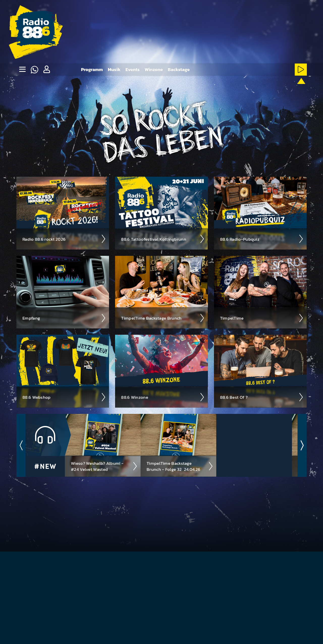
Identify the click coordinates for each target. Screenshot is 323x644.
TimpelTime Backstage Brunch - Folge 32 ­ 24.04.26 (180, 466)
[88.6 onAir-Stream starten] (300, 88)
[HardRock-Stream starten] (239, 89)
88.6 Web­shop (64, 397)
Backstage (179, 69)
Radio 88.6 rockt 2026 (64, 239)
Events (132, 69)
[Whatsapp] (34, 70)
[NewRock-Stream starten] (270, 89)
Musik (114, 69)
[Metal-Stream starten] (224, 89)
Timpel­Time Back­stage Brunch (163, 318)
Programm (92, 69)
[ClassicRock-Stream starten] (285, 89)
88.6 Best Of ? (262, 397)
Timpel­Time (262, 318)
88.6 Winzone (163, 397)
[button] (46, 70)
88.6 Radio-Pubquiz (262, 239)
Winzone (154, 69)
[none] (22, 70)
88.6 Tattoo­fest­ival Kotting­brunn (163, 239)
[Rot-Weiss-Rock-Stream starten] (254, 89)
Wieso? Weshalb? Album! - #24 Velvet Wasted (104, 466)
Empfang (64, 318)
